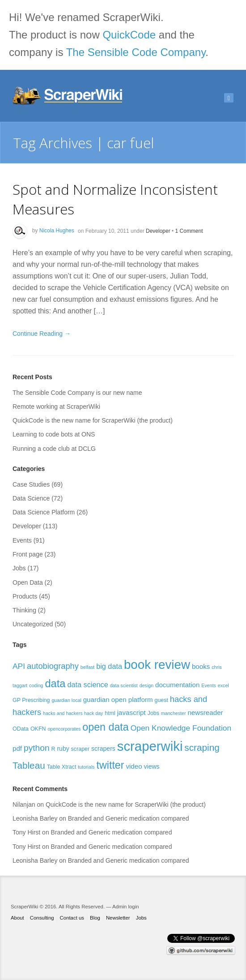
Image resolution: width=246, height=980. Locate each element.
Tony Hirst (26, 832)
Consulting (42, 918)
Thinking (24, 610)
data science (87, 685)
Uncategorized (33, 624)
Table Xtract (62, 767)
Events (22, 540)
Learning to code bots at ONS (54, 434)
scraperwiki (150, 746)
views (152, 766)
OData (21, 729)
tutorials (86, 767)
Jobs (19, 568)
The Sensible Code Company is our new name (77, 393)
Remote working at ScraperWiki (56, 407)
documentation (177, 685)
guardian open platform (118, 700)
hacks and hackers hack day (73, 713)
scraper (81, 749)
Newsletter (118, 918)
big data (109, 666)
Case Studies (31, 484)
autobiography (53, 666)
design (146, 685)
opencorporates (64, 729)
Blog (95, 918)
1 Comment (189, 231)
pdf (17, 748)
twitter (110, 765)
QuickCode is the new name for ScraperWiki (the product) (93, 420)
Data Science (31, 498)
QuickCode (129, 35)
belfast (87, 667)
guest (161, 700)
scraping (202, 747)
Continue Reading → (42, 334)
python (37, 748)
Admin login (125, 907)
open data (105, 727)
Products (25, 596)
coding (36, 685)
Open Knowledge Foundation (181, 728)
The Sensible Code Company (136, 52)
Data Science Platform (44, 512)
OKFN (38, 729)
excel (223, 685)
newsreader (205, 713)
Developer (158, 231)
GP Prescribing (31, 700)
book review (157, 665)
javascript (131, 713)
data (55, 684)
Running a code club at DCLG (54, 449)
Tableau (29, 765)
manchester (174, 713)
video (134, 766)
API (19, 666)
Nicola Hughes (57, 231)
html (110, 713)
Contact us (72, 918)
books (201, 666)
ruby (63, 749)
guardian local (66, 700)
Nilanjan (24, 805)
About (17, 918)
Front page (28, 554)
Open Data (28, 582)
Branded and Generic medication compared (129, 818)
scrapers (103, 749)
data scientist (124, 685)
